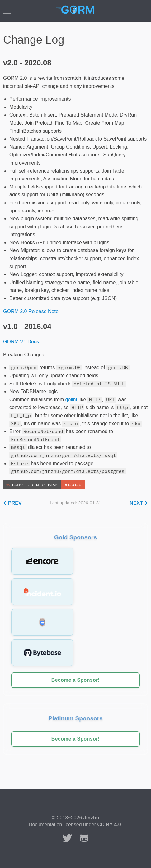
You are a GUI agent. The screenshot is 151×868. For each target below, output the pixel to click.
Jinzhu (91, 818)
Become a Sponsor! (75, 680)
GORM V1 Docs (21, 342)
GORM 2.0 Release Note (31, 311)
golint (71, 400)
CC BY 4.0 (109, 825)
